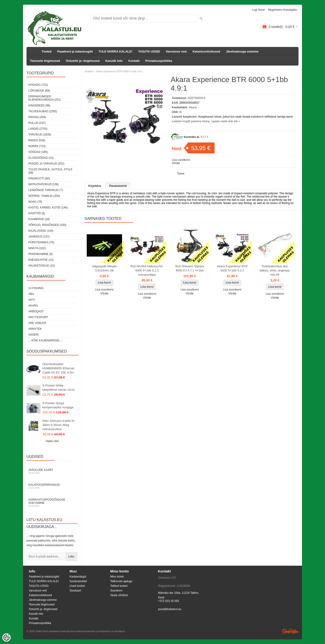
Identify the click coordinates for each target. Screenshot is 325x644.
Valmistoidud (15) (42, 266)
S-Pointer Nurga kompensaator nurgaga (58, 405)
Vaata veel (52, 441)
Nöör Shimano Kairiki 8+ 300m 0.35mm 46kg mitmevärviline (59, 425)
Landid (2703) (38, 129)
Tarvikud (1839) (40, 135)
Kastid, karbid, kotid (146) (48, 208)
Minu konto (117, 577)
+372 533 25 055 (169, 601)
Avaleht (89, 71)
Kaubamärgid (78, 577)
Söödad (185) (38, 152)
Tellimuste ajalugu (121, 581)
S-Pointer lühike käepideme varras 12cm (58, 388)
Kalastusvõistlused (206, 51)
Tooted (46, 51)
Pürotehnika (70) (41, 242)
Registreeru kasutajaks (282, 10)
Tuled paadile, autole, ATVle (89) (50, 171)
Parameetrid (118, 186)
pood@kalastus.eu (170, 609)
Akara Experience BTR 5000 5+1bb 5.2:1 (232, 268)
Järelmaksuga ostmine (242, 51)
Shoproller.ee (290, 631)
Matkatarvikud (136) (43, 184)
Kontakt (134, 61)
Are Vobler (37, 323)
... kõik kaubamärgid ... (45, 340)
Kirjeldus (95, 186)
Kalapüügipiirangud (52, 486)
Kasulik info (114, 61)
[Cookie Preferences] (7, 637)
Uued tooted (77, 586)
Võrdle (176, 163)
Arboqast (36, 311)
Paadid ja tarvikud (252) (46, 164)
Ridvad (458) (37, 117)
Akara (33, 306)
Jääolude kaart (52, 471)
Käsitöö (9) (37, 213)
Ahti (32, 300)
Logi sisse (258, 10)
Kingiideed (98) (39, 106)
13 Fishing (36, 288)
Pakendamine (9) (40, 254)
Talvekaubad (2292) (43, 111)
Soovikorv (116, 591)
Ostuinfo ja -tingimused (83, 61)
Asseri (33, 335)
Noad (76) (35, 202)
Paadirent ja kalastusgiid (75, 51)
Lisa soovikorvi (181, 160)
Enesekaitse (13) (41, 260)
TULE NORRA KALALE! (115, 51)
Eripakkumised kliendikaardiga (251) (45, 98)
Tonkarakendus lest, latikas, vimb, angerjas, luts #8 (275, 270)
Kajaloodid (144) (41, 231)
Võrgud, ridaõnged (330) (47, 225)
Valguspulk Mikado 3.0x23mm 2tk (104, 268)
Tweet (181, 174)
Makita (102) (37, 248)
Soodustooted (78, 581)
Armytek (35, 329)
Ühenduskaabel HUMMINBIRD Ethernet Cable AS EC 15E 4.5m (58, 368)
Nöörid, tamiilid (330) (44, 196)
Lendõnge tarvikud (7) (46, 190)
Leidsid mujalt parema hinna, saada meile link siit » (206, 121)
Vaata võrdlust (119, 595)
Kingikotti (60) (39, 178)
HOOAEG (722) (38, 85)
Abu (31, 294)
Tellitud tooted (119, 586)
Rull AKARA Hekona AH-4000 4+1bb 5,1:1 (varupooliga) (147, 270)
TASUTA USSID (149, 51)
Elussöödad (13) (41, 158)
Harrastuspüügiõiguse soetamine (52, 503)
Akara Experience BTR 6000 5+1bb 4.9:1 (120, 71)
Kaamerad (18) (39, 219)
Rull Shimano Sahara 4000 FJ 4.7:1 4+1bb (190, 268)
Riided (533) (37, 140)
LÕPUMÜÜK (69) (39, 91)
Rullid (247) (37, 123)
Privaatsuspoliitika (159, 61)
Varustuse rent (176, 51)
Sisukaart (75, 591)
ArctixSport (38, 317)
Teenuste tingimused (45, 61)
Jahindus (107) (39, 237)
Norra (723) (37, 146)
